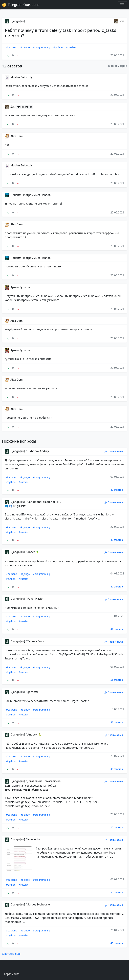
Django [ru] (15, 21)
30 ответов (117, 892)
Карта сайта (12, 974)
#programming (42, 47)
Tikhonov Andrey (38, 451)
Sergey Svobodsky (39, 904)
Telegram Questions (21, 5)
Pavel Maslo (35, 599)
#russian (71, 47)
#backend (12, 47)
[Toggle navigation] (122, 5)
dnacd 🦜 (33, 552)
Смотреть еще (11, 954)
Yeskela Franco (37, 641)
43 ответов (117, 943)
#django (25, 47)
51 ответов (117, 680)
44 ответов (117, 629)
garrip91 (33, 692)
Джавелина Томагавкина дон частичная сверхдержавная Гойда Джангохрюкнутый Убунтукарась (33, 785)
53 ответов (117, 722)
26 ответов (117, 827)
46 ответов (117, 540)
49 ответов (117, 490)
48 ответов (117, 769)
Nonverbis (34, 839)
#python (58, 47)
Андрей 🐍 (34, 734)
